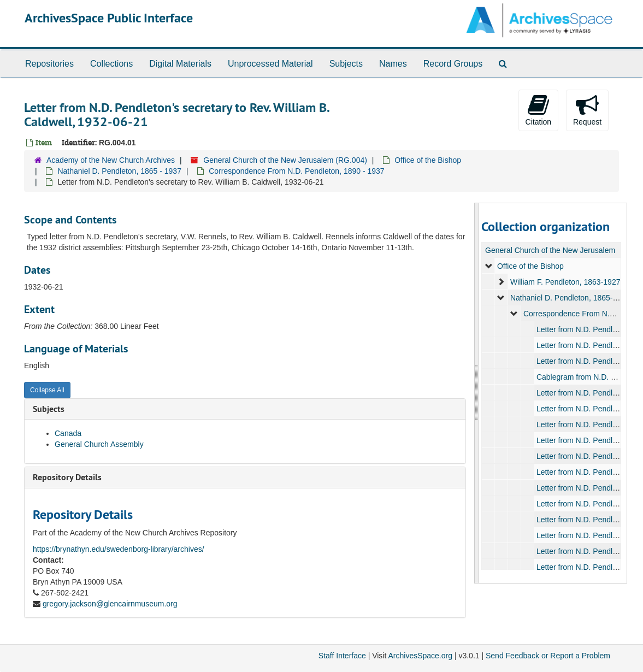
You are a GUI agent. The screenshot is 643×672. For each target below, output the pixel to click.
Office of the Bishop (428, 160)
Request (587, 110)
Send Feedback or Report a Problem (548, 656)
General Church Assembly (99, 444)
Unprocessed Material (270, 64)
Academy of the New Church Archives (111, 160)
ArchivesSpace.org (420, 656)
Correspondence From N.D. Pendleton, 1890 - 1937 (296, 171)
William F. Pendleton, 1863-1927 (565, 282)
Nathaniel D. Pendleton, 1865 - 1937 (119, 171)
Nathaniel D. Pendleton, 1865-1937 (570, 298)
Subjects (346, 64)
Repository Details (67, 477)
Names (393, 64)
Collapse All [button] (47, 390)
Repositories (49, 64)
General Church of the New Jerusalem (550, 250)
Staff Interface (342, 656)
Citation (538, 110)
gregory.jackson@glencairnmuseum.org (110, 604)
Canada (68, 433)
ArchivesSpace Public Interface (109, 18)
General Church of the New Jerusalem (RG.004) (285, 160)
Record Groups (453, 64)
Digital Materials (180, 64)
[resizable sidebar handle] (477, 393)
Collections (111, 64)
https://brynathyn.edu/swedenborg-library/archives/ (119, 549)
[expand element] (489, 266)
